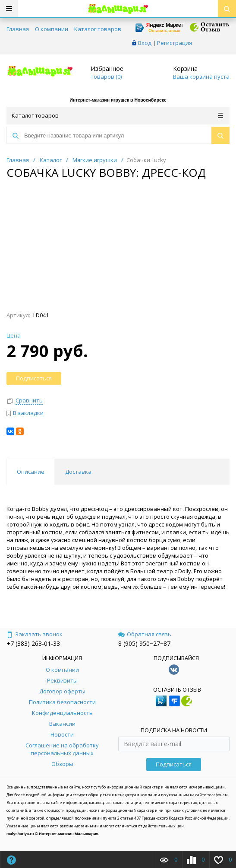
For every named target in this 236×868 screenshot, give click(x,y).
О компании (52, 29)
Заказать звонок (35, 634)
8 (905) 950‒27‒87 (144, 643)
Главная (18, 29)
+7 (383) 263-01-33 (33, 643)
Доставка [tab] (78, 472)
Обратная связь (145, 634)
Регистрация (175, 43)
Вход (145, 43)
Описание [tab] (31, 472)
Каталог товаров (98, 29)
